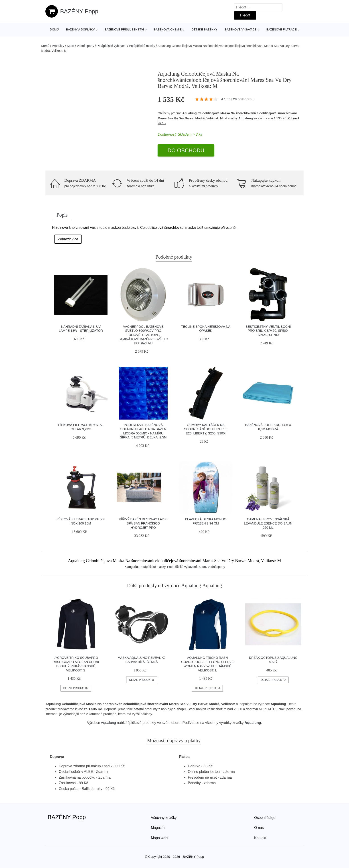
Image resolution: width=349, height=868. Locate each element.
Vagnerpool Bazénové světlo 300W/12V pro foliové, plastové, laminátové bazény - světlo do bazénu (143, 335)
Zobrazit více (68, 239)
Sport (70, 46)
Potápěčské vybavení (112, 46)
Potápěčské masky (142, 46)
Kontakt (260, 838)
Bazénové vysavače (241, 29)
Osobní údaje (265, 818)
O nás (259, 828)
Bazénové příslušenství (124, 29)
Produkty (58, 46)
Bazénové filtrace (282, 29)
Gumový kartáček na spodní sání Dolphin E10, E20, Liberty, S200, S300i (206, 429)
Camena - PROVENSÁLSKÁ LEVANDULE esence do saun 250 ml (268, 523)
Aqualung (246, 118)
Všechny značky (164, 818)
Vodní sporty (85, 46)
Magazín (158, 828)
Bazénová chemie (168, 29)
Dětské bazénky (204, 29)
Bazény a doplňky (80, 29)
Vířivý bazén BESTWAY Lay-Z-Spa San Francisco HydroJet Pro (143, 523)
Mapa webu (160, 838)
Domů (54, 29)
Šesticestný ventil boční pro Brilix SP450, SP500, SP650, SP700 (268, 331)
